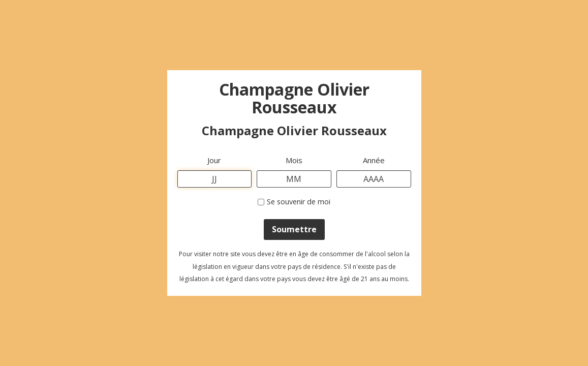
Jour (214, 160)
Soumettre (294, 229)
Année (374, 160)
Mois (294, 160)
